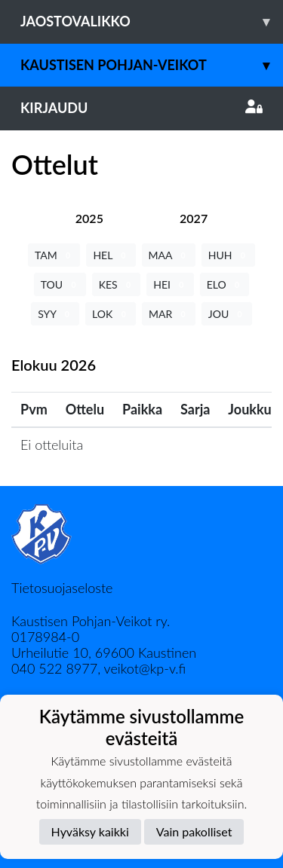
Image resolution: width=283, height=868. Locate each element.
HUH (228, 255)
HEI (170, 284)
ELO (225, 284)
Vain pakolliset (194, 831)
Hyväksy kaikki (90, 831)
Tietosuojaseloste (62, 588)
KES (117, 284)
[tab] (89, 218)
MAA (169, 255)
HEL (111, 255)
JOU (227, 314)
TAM (54, 255)
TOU (60, 284)
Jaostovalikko (152, 21)
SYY (55, 314)
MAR (169, 314)
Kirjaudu (141, 108)
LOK (111, 314)
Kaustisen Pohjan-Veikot (152, 65)
